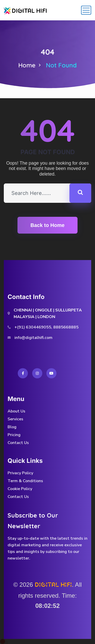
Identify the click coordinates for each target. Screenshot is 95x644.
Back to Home (48, 225)
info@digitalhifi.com (33, 338)
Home (27, 65)
